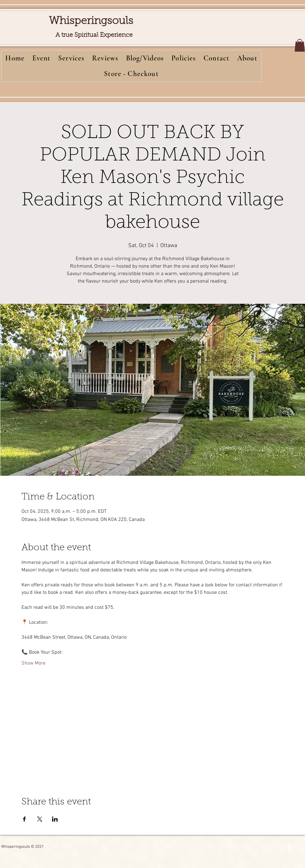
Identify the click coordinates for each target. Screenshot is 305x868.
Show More (33, 663)
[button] (300, 45)
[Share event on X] (40, 819)
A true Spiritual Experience (94, 35)
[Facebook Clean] (289, 847)
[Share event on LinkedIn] (55, 819)
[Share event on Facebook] (24, 819)
